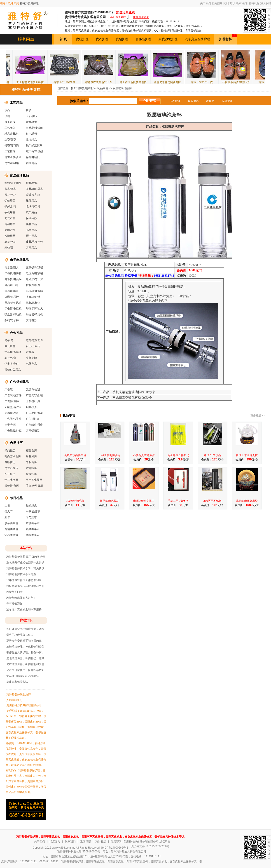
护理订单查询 (126, 12)
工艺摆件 (10, 151)
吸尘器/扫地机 (13, 314)
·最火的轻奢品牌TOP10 (19, 635)
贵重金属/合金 (13, 157)
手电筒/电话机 (13, 309)
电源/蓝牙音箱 (34, 291)
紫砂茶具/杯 (33, 195)
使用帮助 (116, 842)
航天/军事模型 (34, 151)
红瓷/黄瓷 (10, 140)
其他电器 (31, 320)
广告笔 (9, 389)
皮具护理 (227, 101)
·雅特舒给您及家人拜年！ (21, 598)
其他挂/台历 (12, 486)
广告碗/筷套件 (13, 395)
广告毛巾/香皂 (34, 413)
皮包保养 (193, 101)
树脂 (29, 110)
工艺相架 (10, 128)
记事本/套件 (12, 364)
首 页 (63, 39)
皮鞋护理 (82, 39)
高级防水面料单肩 (75, 455)
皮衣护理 (102, 39)
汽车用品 (31, 212)
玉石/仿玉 (32, 116)
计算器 (30, 352)
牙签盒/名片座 (13, 407)
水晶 (7, 110)
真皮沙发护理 (168, 39)
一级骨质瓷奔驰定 (110, 455)
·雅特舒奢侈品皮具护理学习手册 (25, 586)
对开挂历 (31, 468)
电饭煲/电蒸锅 (13, 279)
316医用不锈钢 (212, 501)
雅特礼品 (254, 3)
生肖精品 (31, 140)
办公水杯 (10, 346)
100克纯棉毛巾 (75, 501)
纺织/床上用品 (13, 183)
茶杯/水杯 (10, 195)
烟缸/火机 (32, 407)
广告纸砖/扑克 (13, 431)
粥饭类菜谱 (33, 535)
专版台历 (31, 462)
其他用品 (31, 248)
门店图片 (55, 842)
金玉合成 (10, 122)
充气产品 (10, 218)
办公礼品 (16, 333)
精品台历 (31, 450)
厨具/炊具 (32, 183)
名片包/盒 (10, 358)
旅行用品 (31, 201)
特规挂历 (31, 474)
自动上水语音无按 (247, 455)
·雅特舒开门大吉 (15, 592)
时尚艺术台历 (13, 456)
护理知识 (26, 620)
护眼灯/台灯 (33, 285)
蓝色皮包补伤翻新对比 (176, 82)
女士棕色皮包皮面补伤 (39, 82)
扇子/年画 (10, 425)
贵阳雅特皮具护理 (82, 88)
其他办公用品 (13, 370)
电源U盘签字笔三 (144, 501)
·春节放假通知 (14, 604)
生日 (7, 506)
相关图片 (217, 3)
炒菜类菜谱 (11, 523)
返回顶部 (86, 842)
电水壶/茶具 (12, 267)
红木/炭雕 (32, 134)
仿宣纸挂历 (11, 468)
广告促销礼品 (19, 382)
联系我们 (241, 3)
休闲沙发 (10, 230)
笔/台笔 (9, 340)
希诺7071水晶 (212, 455)
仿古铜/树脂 (12, 163)
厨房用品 (31, 236)
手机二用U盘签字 (178, 501)
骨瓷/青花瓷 (12, 145)
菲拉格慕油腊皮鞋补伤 (244, 82)
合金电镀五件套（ (178, 455)
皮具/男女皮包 (34, 242)
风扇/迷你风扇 (13, 303)
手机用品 (10, 212)
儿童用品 (31, 230)
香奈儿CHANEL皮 (73, 82)
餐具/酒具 (10, 189)
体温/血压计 (12, 297)
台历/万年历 (33, 346)
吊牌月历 (31, 456)
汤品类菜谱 (11, 535)
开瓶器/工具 (33, 401)
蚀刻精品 (31, 163)
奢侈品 (210, 101)
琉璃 (7, 116)
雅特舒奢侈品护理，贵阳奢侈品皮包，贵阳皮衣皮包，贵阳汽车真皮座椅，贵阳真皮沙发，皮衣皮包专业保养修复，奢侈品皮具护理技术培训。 (102, 837)
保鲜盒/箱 (10, 206)
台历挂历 (16, 443)
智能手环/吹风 (34, 309)
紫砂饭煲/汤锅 (34, 267)
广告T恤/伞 (33, 419)
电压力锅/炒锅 (34, 273)
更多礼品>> (257, 415)
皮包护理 (122, 39)
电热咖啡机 (11, 291)
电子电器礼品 (19, 260)
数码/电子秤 (12, 320)
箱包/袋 (9, 248)
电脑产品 (31, 364)
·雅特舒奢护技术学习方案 (21, 574)
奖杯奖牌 (31, 358)
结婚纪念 (31, 506)
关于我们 (206, 3)
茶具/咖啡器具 (34, 189)
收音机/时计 (33, 297)
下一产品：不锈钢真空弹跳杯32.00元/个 (124, 398)
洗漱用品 (10, 236)
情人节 (9, 511)
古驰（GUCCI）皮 (210, 82)
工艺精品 (16, 103)
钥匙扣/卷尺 (12, 413)
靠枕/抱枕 (10, 242)
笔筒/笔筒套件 (34, 340)
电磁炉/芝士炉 (34, 279)
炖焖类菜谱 (11, 529)
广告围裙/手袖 (13, 419)
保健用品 (10, 201)
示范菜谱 (31, 517)
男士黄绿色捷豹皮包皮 (142, 82)
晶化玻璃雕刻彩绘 (247, 501)
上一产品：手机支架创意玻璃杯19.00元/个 (126, 392)
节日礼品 (16, 498)
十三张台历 (11, 480)
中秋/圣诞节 (33, 511)
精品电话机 (33, 157)
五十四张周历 (34, 480)
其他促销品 (33, 431)
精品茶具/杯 (12, 134)
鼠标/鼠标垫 (33, 303)
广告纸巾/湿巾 (34, 425)
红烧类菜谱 (33, 523)
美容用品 (31, 224)
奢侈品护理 (143, 39)
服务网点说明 (141, 17)
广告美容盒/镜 (34, 395)
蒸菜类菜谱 (33, 529)
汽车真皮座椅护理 (197, 39)
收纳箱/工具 (33, 206)
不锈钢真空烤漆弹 (144, 455)
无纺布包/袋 (33, 389)
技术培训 (230, 3)
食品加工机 (11, 285)
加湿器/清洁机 (34, 314)
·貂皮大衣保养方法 (17, 682)
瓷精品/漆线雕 (34, 128)
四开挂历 (10, 474)
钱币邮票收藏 (34, 145)
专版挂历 (10, 462)
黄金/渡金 (32, 122)
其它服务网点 (118, 17)
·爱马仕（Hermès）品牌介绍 (22, 676)
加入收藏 (266, 3)
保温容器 (31, 218)
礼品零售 (103, 88)
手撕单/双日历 (34, 486)
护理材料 (228, 38)
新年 (7, 517)
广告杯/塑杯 (12, 401)
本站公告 (26, 548)
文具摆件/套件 (13, 352)
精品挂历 (10, 450)
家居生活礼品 (19, 175)
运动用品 (10, 224)
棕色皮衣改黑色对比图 (107, 82)
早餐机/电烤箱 (13, 273)
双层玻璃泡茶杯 (110, 501)
